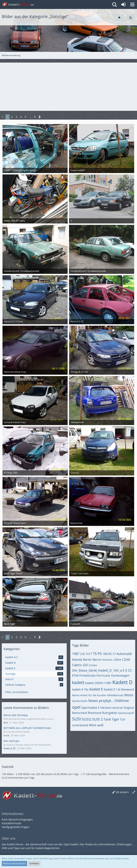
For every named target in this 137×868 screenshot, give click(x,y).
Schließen (34, 863)
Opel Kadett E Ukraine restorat (102, 708)
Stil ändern (122, 792)
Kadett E (96, 689)
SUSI (76, 719)
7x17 (89, 654)
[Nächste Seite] (40, 117)
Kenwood (128, 689)
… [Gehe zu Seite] (30, 117)
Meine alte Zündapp (16, 715)
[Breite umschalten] (134, 792)
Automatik (124, 654)
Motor (129, 695)
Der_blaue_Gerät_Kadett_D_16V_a (97, 670)
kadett (78, 682)
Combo (93, 665)
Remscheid (79, 713)
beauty (77, 659)
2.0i (82, 654)
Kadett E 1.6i (112, 689)
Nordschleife (80, 701)
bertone (107, 660)
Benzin (97, 660)
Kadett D (122, 682)
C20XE (126, 660)
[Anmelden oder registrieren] (123, 4)
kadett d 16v (80, 689)
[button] (132, 4)
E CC (129, 670)
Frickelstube (87, 675)
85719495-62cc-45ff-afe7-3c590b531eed (27, 728)
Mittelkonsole (115, 695)
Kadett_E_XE (10, 748)
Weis (93, 725)
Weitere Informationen (14, 863)
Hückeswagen (120, 675)
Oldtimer (122, 701)
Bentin (87, 660)
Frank (6, 735)
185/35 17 (109, 654)
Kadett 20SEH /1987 (98, 683)
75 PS (97, 654)
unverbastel (80, 725)
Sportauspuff (126, 713)
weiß (100, 725)
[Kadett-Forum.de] (18, 4)
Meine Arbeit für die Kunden (89, 695)
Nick (6, 723)
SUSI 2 (97, 719)
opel (76, 707)
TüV (123, 719)
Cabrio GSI (80, 665)
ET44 (75, 675)
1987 (76, 654)
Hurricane (103, 675)
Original (129, 708)
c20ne (117, 660)
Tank (107, 719)
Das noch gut (11, 741)
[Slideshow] (120, 18)
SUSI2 (87, 719)
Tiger (115, 719)
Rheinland (95, 713)
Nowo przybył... (101, 701)
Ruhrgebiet (110, 713)
